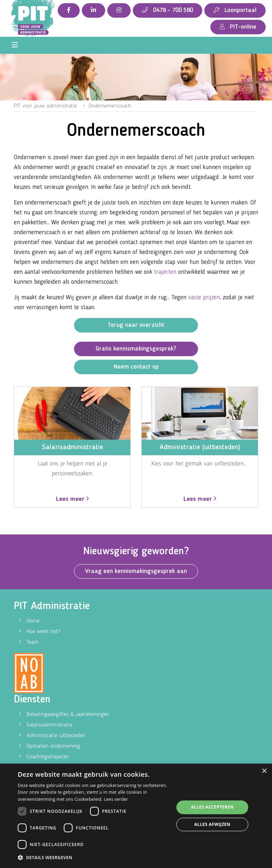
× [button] (264, 771)
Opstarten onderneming (53, 746)
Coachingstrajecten (48, 757)
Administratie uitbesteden (56, 736)
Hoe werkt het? (43, 632)
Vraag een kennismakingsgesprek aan (136, 571)
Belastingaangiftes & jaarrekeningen (68, 714)
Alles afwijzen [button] (212, 824)
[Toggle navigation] (15, 45)
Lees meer (72, 499)
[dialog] (136, 816)
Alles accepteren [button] (212, 807)
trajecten (165, 272)
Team (33, 642)
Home (33, 621)
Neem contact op (136, 367)
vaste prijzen (204, 297)
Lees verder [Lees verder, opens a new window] (116, 799)
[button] (93, 858)
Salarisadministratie (49, 725)
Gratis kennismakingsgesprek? (136, 349)
